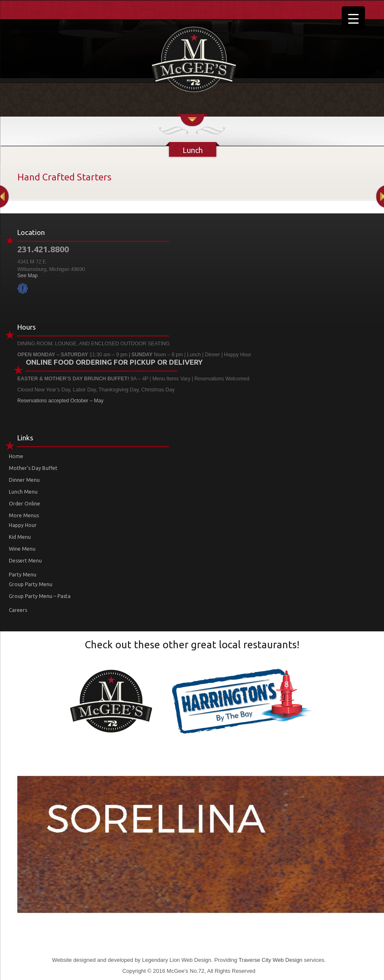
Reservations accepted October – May (60, 401)
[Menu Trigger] (353, 18)
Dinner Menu (24, 480)
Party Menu (23, 575)
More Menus (24, 515)
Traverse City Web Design (271, 960)
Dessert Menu (25, 561)
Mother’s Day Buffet (33, 468)
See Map (27, 276)
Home (16, 456)
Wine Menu (22, 549)
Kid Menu (20, 537)
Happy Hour (23, 525)
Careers (18, 610)
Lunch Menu (23, 492)
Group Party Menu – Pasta (40, 596)
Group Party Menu (31, 584)
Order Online (25, 504)
